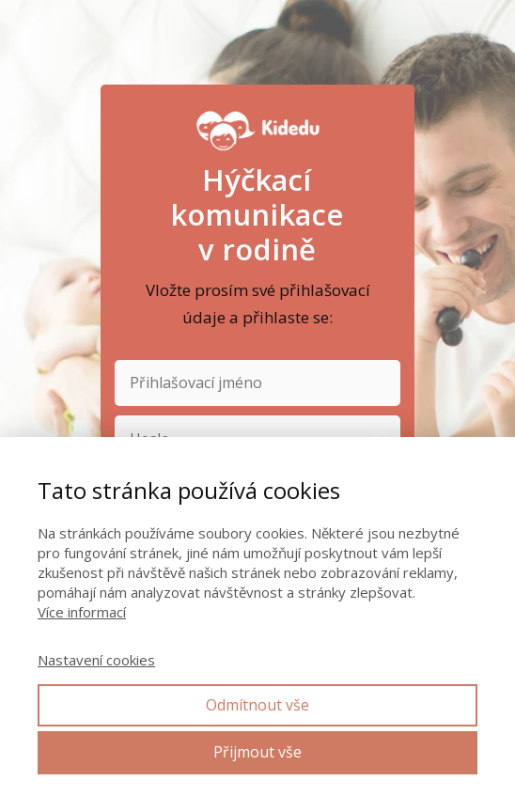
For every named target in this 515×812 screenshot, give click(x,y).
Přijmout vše (257, 752)
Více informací (82, 612)
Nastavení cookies (96, 660)
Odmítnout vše (257, 705)
